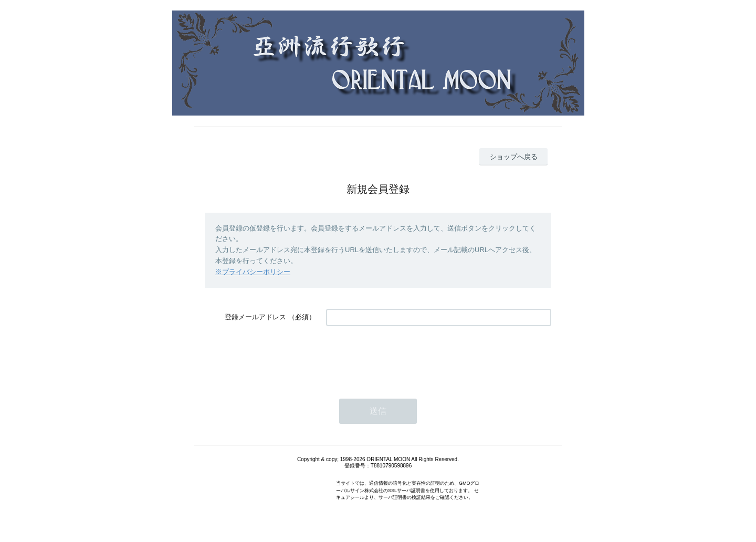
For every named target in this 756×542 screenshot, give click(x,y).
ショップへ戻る (514, 157)
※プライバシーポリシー (253, 272)
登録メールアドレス (255, 317)
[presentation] (406, 357)
